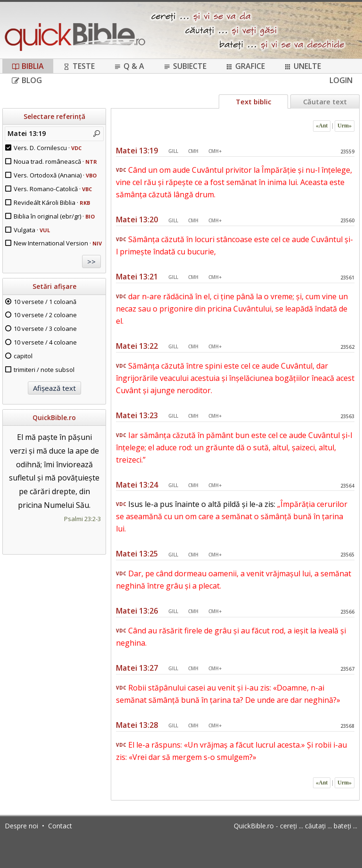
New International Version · (58, 243)
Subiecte (185, 66)
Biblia (28, 66)
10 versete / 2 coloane (45, 315)
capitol (23, 356)
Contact (60, 826)
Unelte (302, 66)
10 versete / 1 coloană (45, 302)
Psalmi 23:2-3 (82, 519)
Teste (79, 66)
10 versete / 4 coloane (45, 342)
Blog (27, 80)
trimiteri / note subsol (44, 370)
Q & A (129, 66)
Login (341, 80)
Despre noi (21, 826)
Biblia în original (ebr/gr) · (54, 216)
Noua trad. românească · (55, 161)
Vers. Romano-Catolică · (53, 189)
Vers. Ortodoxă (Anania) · (55, 175)
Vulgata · (32, 230)
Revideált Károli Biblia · (52, 202)
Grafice (245, 66)
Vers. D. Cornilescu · (48, 148)
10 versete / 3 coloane (45, 329)
